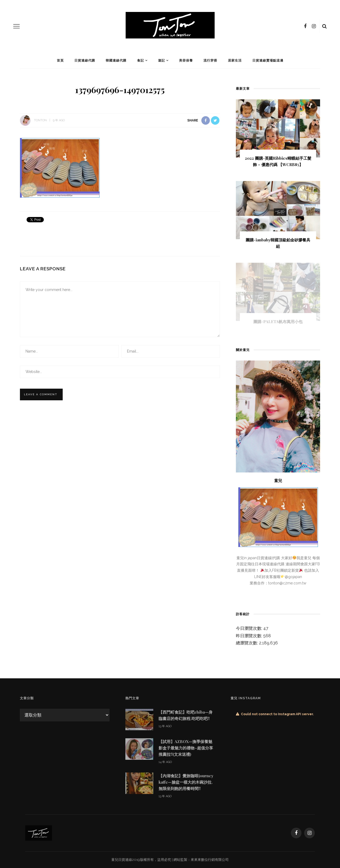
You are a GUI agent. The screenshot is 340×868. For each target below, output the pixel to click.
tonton (40, 120)
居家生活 (235, 60)
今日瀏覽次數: (250, 628)
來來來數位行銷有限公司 (210, 860)
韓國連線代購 (116, 60)
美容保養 (186, 60)
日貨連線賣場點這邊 (268, 60)
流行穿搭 (210, 60)
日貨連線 (125, 860)
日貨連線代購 (85, 60)
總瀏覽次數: (247, 643)
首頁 (60, 60)
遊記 (161, 60)
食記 (141, 60)
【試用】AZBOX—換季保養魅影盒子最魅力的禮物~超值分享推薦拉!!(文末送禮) (186, 748)
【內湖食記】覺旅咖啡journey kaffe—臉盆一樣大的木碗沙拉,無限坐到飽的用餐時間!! (186, 782)
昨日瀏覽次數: (250, 636)
